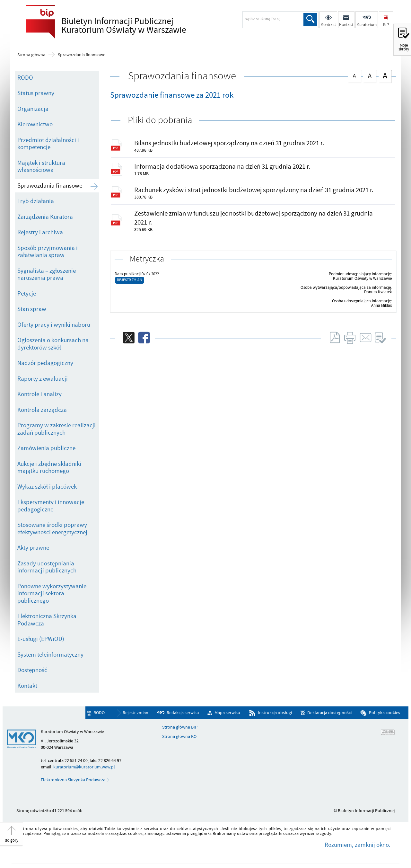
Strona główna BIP (180, 727)
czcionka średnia (370, 75)
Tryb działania (36, 201)
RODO (25, 78)
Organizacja (33, 109)
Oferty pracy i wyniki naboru (54, 325)
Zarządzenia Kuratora (45, 217)
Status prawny (36, 93)
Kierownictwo (35, 124)
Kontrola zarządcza (42, 410)
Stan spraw (32, 309)
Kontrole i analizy (39, 394)
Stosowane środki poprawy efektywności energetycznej (52, 529)
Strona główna (31, 55)
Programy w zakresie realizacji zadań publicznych (57, 429)
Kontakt (27, 686)
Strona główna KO (179, 737)
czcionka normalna (354, 75)
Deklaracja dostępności (329, 713)
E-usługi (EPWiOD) (41, 639)
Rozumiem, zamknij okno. (358, 845)
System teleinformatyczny (50, 655)
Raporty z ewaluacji (43, 379)
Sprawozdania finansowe (82, 55)
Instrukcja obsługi (275, 713)
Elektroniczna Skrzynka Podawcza (47, 620)
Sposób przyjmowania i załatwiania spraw (48, 252)
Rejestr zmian (130, 280)
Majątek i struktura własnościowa (41, 167)
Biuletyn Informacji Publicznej (130, 26)
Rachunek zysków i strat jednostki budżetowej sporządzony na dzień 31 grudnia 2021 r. (254, 190)
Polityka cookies (385, 713)
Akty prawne (33, 548)
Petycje (27, 294)
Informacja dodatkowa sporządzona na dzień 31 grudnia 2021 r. (222, 167)
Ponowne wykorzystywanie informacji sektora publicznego (52, 593)
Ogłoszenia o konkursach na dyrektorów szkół (53, 344)
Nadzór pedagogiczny (45, 363)
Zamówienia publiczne (46, 448)
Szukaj (310, 20)
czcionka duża (385, 76)
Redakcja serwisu (183, 713)
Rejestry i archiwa (40, 232)
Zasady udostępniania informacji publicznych (47, 567)
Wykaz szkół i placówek (47, 487)
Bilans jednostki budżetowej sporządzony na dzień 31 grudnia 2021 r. (229, 143)
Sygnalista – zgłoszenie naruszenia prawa (47, 275)
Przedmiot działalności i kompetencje (48, 144)
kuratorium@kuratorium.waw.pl (84, 767)
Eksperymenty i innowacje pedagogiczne (51, 506)
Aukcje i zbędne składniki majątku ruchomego (49, 468)
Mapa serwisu (227, 713)
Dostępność (32, 670)
